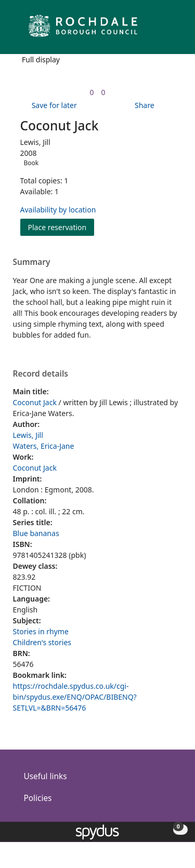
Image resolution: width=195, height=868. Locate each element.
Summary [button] (32, 262)
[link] (92, 92)
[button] (159, 30)
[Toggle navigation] (171, 30)
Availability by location (58, 210)
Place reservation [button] (61, 227)
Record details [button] (41, 374)
